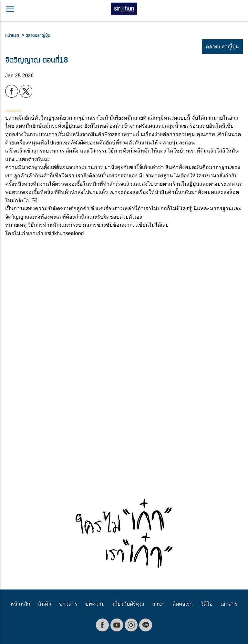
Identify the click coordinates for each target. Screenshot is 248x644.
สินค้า (45, 604)
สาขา (158, 604)
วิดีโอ (207, 604)
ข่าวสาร (68, 604)
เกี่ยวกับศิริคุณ (129, 604)
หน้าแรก (13, 35)
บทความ (95, 604)
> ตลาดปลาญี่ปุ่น (36, 35)
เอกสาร (229, 604)
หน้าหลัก (20, 604)
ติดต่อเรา (183, 604)
